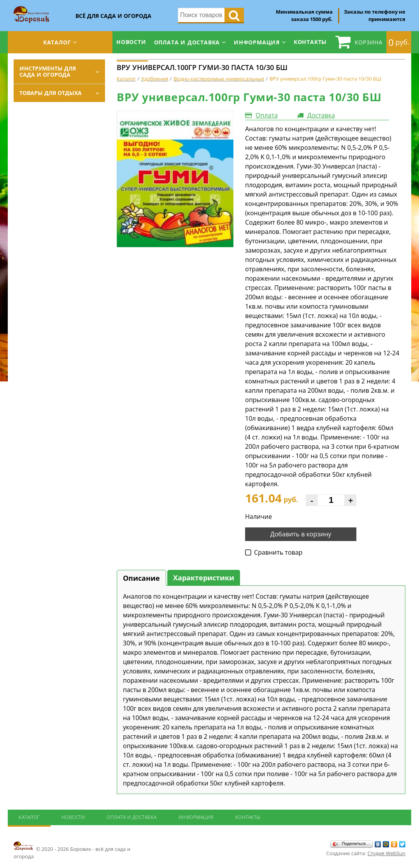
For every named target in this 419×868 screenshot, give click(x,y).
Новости (131, 42)
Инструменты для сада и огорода (48, 71)
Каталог (57, 42)
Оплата (267, 115)
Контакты (310, 42)
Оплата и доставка (187, 42)
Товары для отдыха (51, 93)
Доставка (321, 115)
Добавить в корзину (301, 534)
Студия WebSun (387, 853)
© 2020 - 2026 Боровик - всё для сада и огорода (72, 850)
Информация (257, 42)
